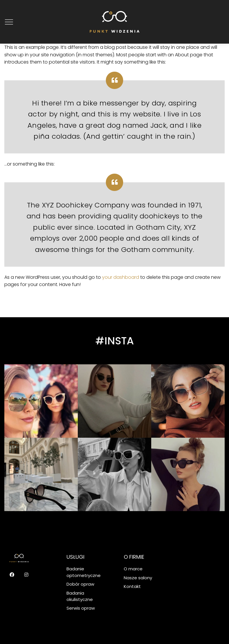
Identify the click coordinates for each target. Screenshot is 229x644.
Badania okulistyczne (80, 596)
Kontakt (132, 586)
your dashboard (121, 277)
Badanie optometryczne (84, 572)
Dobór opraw (80, 584)
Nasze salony (138, 578)
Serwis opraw (81, 608)
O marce (133, 569)
